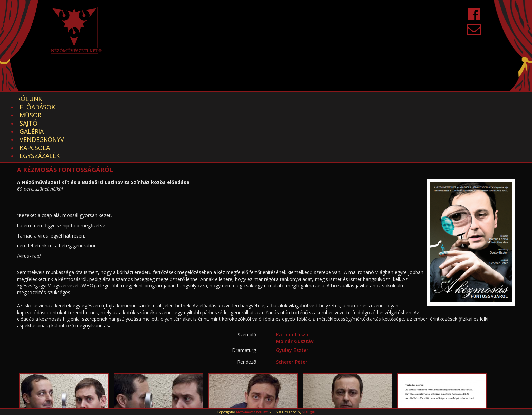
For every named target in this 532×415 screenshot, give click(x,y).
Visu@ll (309, 412)
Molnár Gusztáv (295, 284)
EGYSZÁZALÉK (323, 99)
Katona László (293, 277)
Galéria (176, 99)
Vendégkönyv (222, 99)
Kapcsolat (274, 99)
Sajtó (144, 99)
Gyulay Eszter (292, 293)
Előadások (72, 99)
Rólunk (30, 99)
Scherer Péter (292, 305)
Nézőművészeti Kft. (252, 412)
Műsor (112, 99)
